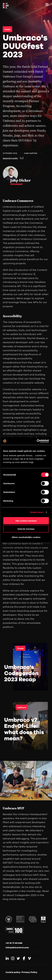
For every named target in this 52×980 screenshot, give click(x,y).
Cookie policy (13, 972)
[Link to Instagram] (13, 958)
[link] (26, 667)
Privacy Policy (29, 972)
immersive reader (10, 158)
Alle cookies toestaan (26, 521)
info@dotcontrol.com (17, 947)
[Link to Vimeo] (29, 958)
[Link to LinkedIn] (7, 958)
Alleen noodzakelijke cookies (26, 537)
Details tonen (37, 512)
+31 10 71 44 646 (14, 943)
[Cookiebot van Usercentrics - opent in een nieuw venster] (37, 441)
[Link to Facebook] (24, 958)
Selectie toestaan (26, 529)
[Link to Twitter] (18, 958)
